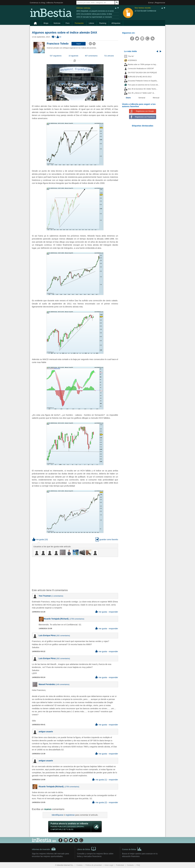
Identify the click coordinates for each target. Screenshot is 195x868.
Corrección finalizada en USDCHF (141, 69)
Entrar (151, 3)
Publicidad (120, 865)
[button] (79, 44)
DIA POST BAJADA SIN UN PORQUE (142, 73)
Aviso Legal (109, 865)
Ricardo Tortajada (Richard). (56, 619)
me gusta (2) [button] (100, 802)
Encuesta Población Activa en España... (143, 81)
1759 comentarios (77, 619)
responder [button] (113, 612)
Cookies (79, 865)
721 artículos (109, 56)
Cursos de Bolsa (132, 849)
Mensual (156, 98)
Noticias (57, 23)
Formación (79, 23)
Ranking (103, 23)
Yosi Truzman (45, 596)
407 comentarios (91, 56)
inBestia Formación (55, 3)
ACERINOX (132, 60)
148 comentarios (62, 684)
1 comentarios (57, 596)
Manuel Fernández (47, 684)
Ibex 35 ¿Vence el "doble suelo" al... (142, 93)
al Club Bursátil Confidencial (145, 11)
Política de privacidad (94, 865)
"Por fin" (131, 56)
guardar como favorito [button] (107, 539)
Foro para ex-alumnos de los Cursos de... (144, 85)
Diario (128, 98)
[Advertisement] (75, 573)
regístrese (70, 815)
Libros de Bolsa (86, 849)
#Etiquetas (116, 23)
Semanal (142, 98)
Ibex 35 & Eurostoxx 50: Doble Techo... (143, 89)
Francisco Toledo (58, 44)
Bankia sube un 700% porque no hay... (143, 64)
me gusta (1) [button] (100, 780)
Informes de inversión (44, 849)
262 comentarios (63, 636)
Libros (92, 23)
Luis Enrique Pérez (47, 635)
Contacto (130, 865)
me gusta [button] (38, 539)
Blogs (46, 23)
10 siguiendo (73, 56)
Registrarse (160, 3)
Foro (68, 23)
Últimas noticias (83, 8)
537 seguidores (56, 56)
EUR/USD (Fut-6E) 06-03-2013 (140, 77)
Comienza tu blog (38, 3)
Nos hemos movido (143, 8)
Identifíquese (58, 815)
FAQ (138, 865)
